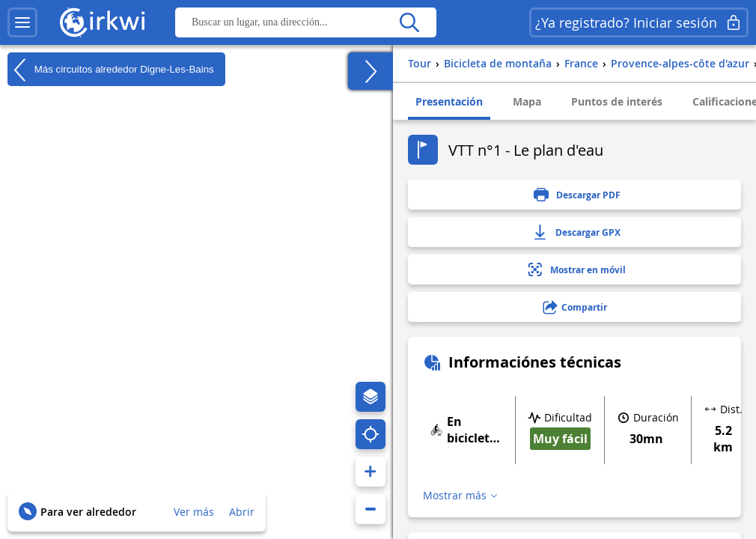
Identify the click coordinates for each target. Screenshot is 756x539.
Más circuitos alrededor (111, 70)
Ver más (194, 512)
